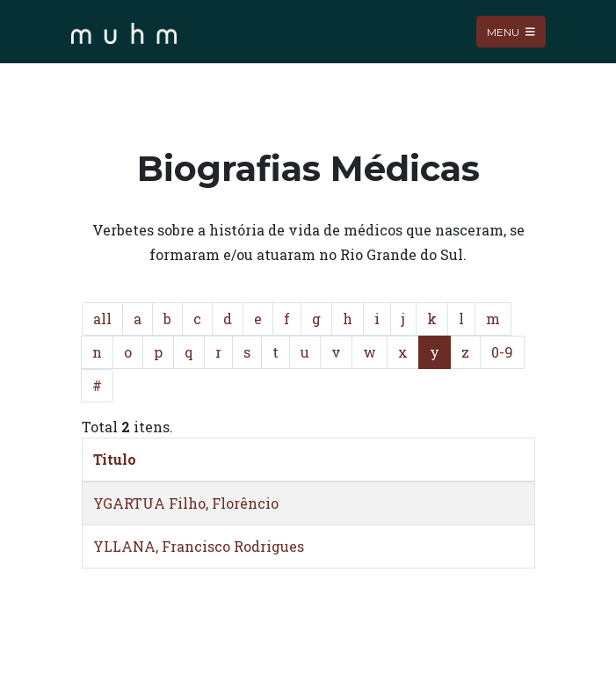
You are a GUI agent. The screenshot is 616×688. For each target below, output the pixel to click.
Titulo (115, 459)
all (102, 319)
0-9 (502, 352)
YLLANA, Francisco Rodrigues (199, 546)
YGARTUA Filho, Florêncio (186, 503)
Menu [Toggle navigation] (511, 31)
